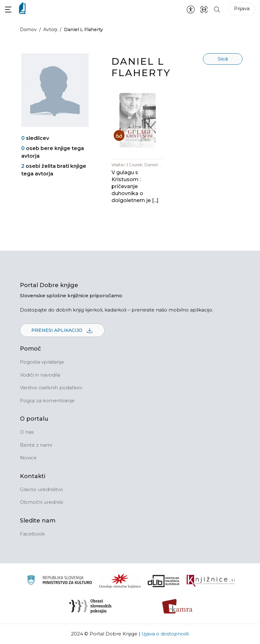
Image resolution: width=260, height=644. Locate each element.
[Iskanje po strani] (217, 9)
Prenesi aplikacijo (62, 331)
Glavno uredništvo (41, 489)
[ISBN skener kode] (204, 9)
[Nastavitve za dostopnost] (191, 9)
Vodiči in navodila (40, 375)
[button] (8, 9)
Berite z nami (36, 445)
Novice (28, 458)
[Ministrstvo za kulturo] (59, 581)
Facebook (32, 534)
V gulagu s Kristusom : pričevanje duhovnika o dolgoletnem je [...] (135, 186)
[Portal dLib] (164, 581)
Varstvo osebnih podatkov (51, 388)
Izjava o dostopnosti (165, 634)
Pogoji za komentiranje (47, 401)
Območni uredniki (41, 502)
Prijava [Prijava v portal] (242, 8)
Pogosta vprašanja (42, 362)
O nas (27, 432)
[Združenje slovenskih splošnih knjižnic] (211, 581)
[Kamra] (178, 606)
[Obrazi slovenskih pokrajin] (90, 606)
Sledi (223, 59)
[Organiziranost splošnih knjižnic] (120, 581)
